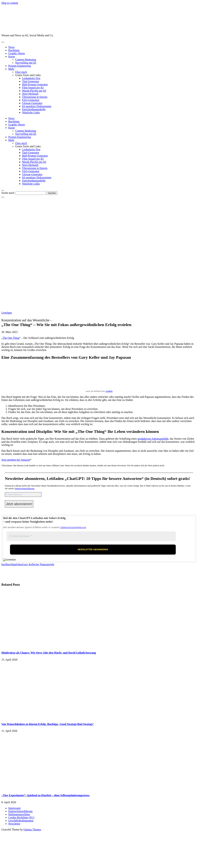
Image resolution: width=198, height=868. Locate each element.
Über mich (21, 72)
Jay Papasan (42, 564)
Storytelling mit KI (26, 63)
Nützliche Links (31, 112)
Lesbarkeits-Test (31, 78)
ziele (52, 564)
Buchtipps (14, 50)
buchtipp (12, 564)
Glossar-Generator (32, 103)
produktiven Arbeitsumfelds (153, 439)
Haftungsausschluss (19, 814)
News (11, 47)
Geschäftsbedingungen (21, 821)
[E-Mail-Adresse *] (23, 495)
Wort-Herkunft (30, 94)
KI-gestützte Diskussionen (37, 106)
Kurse (12, 56)
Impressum (14, 808)
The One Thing (11, 338)
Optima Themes (32, 830)
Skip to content (10, 3)
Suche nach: (8, 193)
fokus (19, 564)
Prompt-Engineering (20, 66)
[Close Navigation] (3, 197)
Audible (109, 391)
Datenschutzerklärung (24, 488)
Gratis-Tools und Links (28, 75)
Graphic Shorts (17, 53)
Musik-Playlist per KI (34, 91)
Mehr (11, 69)
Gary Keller (29, 564)
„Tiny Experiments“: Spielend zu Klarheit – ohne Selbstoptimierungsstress (45, 795)
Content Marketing (26, 60)
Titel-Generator (31, 81)
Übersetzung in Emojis (35, 97)
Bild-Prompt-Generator (35, 84)
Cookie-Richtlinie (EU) (21, 817)
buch (4, 564)
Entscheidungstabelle (34, 109)
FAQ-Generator (31, 100)
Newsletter (14, 824)
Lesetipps (7, 313)
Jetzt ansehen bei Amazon (16, 460)
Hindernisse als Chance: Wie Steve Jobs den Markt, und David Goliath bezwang (49, 653)
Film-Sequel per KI (33, 88)
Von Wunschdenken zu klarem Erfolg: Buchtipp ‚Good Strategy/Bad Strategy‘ (48, 724)
